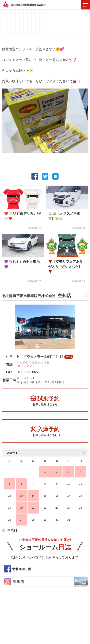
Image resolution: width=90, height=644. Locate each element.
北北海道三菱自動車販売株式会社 (37, 297)
